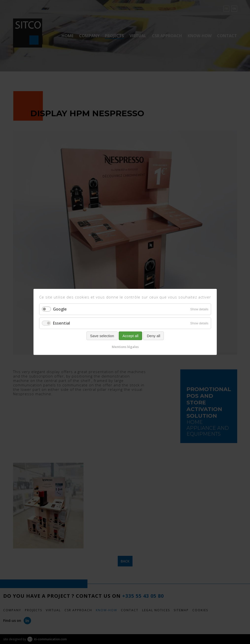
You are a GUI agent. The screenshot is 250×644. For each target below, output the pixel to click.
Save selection (102, 336)
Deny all (153, 336)
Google (60, 309)
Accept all (130, 336)
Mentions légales (125, 347)
